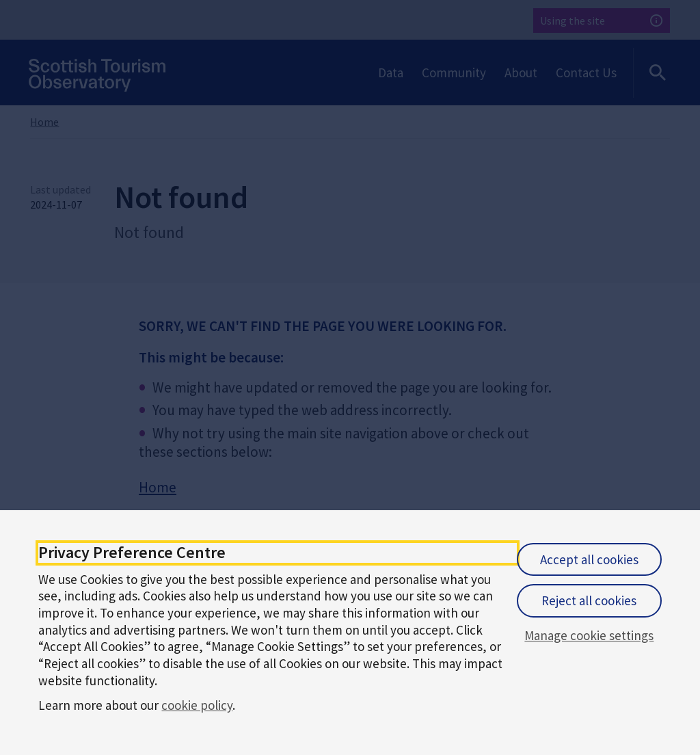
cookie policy (197, 705)
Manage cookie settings (589, 635)
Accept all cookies (589, 559)
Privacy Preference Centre (132, 553)
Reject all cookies (589, 600)
